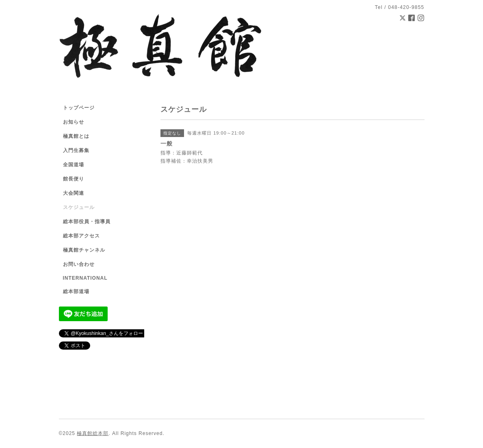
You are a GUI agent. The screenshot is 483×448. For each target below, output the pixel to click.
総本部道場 (76, 291)
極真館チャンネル (84, 250)
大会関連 (74, 193)
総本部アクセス (81, 236)
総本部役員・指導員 (87, 222)
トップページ (79, 108)
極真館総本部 (93, 433)
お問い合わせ (79, 264)
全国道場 (74, 165)
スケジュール (79, 207)
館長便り (74, 179)
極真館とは (76, 136)
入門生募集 (76, 150)
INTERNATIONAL (85, 278)
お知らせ (74, 122)
